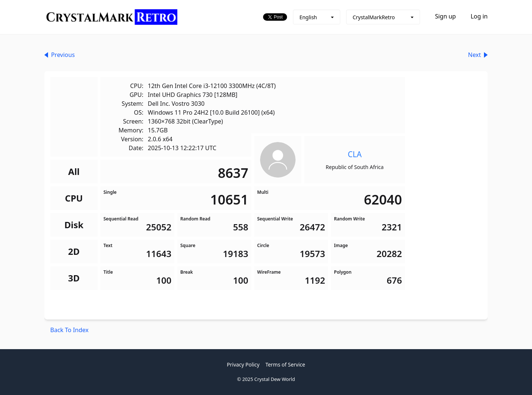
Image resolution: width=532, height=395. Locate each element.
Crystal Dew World (274, 379)
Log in (479, 16)
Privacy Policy (243, 364)
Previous (59, 55)
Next (478, 55)
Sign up (445, 16)
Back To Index (69, 330)
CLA (355, 154)
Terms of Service (285, 364)
